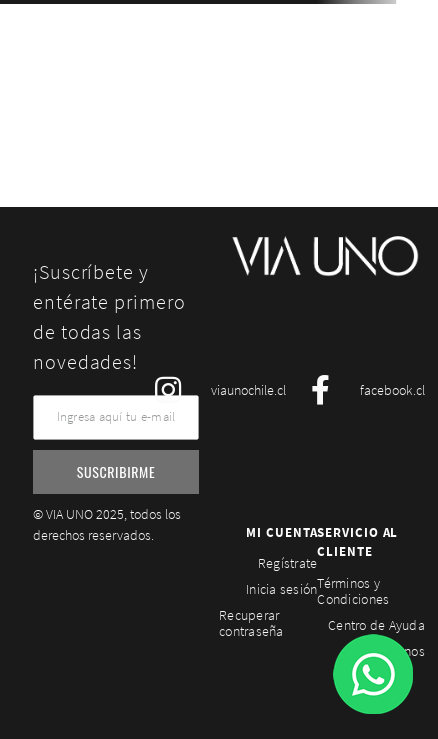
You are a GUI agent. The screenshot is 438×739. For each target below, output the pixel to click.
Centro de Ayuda (376, 625)
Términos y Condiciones (353, 591)
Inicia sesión (281, 589)
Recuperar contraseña (251, 623)
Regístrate (288, 563)
